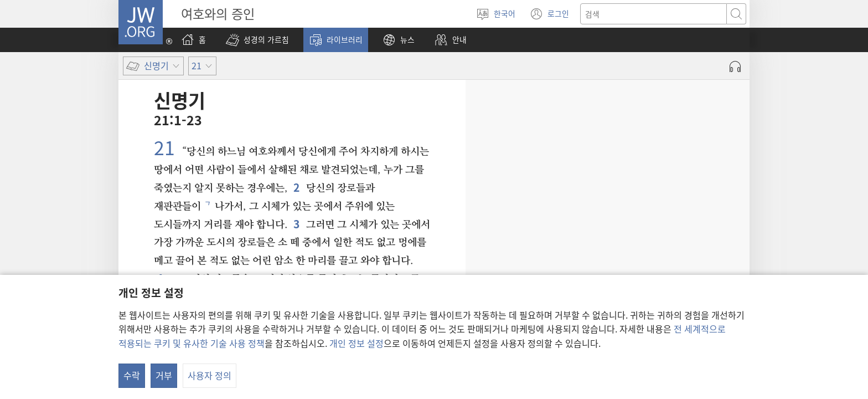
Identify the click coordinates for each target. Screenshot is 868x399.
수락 (132, 375)
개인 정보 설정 (356, 343)
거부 (164, 375)
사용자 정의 (210, 375)
